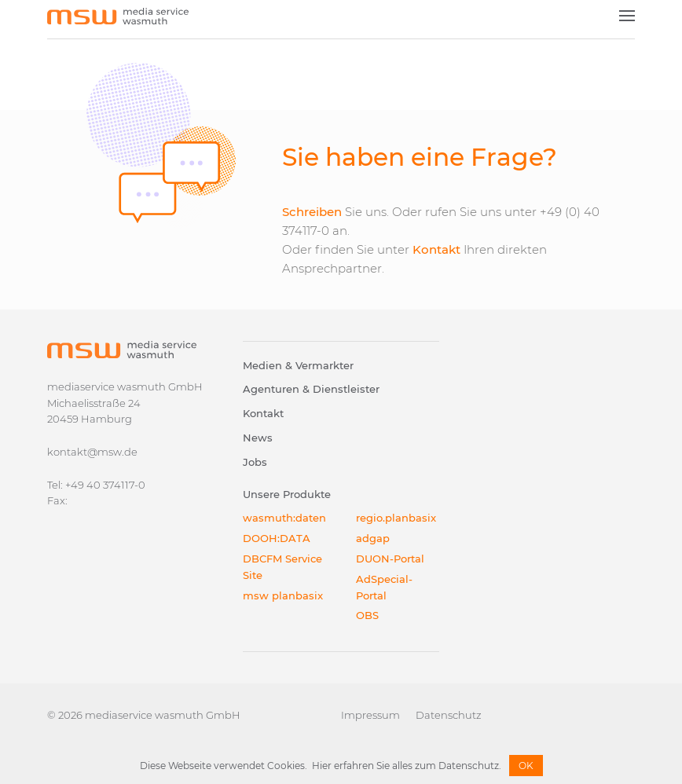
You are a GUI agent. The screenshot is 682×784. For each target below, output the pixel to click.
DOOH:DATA (277, 538)
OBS (367, 615)
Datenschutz (449, 715)
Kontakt (436, 249)
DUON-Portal (390, 559)
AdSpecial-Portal (384, 587)
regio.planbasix (396, 518)
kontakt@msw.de (92, 452)
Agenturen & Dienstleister (311, 389)
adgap (373, 538)
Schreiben (312, 212)
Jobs (255, 462)
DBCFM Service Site (282, 567)
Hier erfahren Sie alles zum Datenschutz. (407, 766)
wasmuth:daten (284, 518)
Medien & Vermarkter (298, 365)
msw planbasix (283, 595)
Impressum (370, 715)
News (258, 438)
